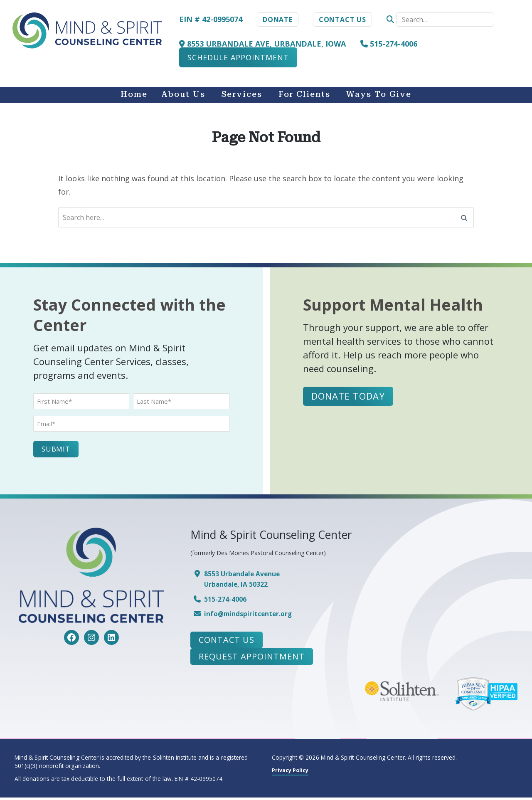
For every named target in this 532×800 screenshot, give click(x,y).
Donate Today (349, 399)
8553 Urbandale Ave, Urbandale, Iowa (262, 44)
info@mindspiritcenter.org (251, 616)
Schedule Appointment (238, 57)
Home (134, 94)
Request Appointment (252, 659)
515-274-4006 (389, 44)
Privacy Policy (292, 772)
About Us (183, 94)
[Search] (464, 219)
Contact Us (342, 20)
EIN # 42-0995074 (211, 19)
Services (242, 94)
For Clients (304, 94)
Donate (278, 20)
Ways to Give (379, 94)
